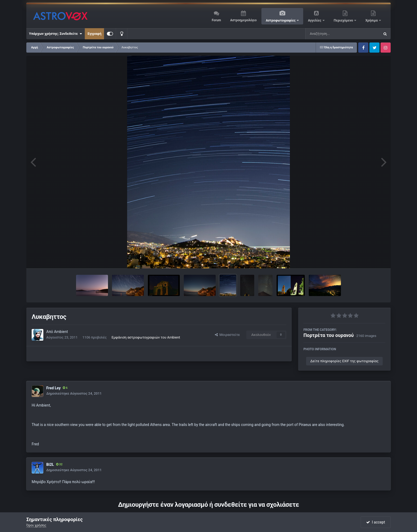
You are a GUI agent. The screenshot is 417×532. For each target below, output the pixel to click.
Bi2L (50, 465)
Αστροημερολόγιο (243, 20)
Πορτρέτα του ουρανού (329, 335)
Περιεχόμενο (344, 20)
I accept (376, 522)
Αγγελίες (315, 20)
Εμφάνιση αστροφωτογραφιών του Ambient (146, 337)
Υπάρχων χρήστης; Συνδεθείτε (55, 34)
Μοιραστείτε (227, 335)
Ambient (61, 332)
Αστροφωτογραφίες (281, 20)
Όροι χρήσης (36, 525)
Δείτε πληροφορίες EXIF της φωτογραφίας (344, 361)
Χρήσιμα (372, 20)
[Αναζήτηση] (332, 34)
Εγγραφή (94, 34)
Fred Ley (53, 388)
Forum (216, 20)
